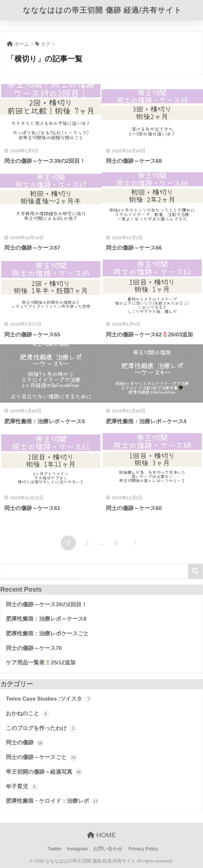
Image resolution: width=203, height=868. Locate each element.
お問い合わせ (108, 849)
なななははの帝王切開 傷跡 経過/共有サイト (102, 10)
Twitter (55, 849)
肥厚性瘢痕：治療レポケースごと (47, 634)
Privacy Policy (143, 849)
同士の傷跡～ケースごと (42, 758)
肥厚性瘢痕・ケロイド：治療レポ (53, 801)
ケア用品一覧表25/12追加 (41, 663)
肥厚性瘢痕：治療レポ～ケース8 (46, 619)
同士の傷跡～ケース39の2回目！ (46, 604)
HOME (101, 835)
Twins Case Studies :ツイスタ (49, 699)
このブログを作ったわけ (42, 728)
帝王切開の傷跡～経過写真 (44, 772)
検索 (195, 571)
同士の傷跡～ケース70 (34, 648)
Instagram (77, 849)
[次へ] (135, 543)
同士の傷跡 (25, 743)
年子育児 (22, 787)
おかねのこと (28, 714)
